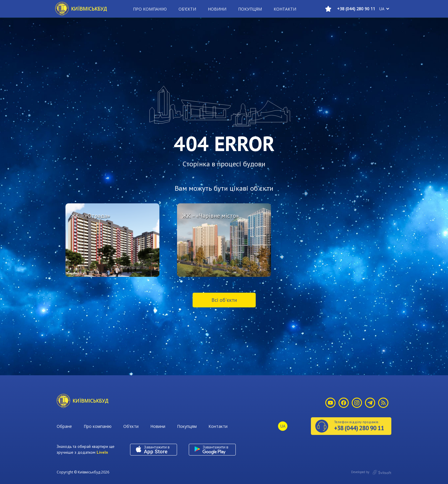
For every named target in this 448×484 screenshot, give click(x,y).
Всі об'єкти (224, 300)
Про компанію (150, 9)
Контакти (285, 9)
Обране (64, 426)
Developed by (371, 472)
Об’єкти (187, 9)
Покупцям (250, 9)
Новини (217, 9)
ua (382, 9)
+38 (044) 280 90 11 (356, 9)
